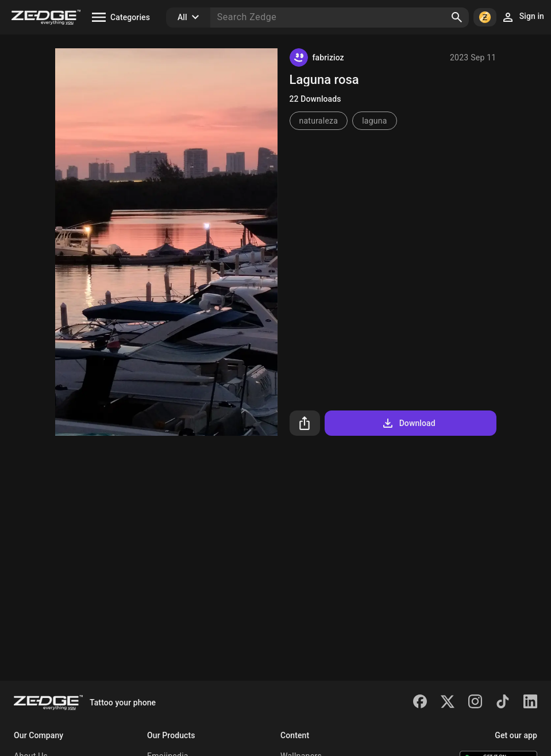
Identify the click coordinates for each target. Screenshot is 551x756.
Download (408, 423)
